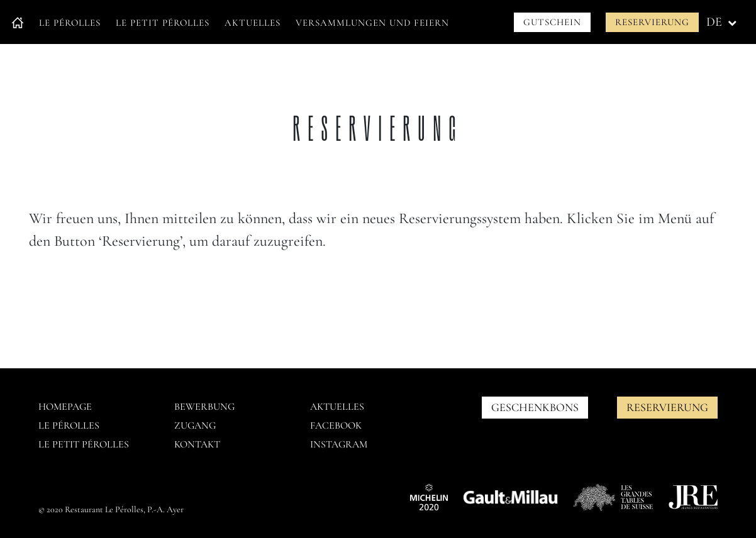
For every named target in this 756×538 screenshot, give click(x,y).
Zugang (195, 425)
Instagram (339, 444)
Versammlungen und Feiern (372, 23)
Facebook (336, 425)
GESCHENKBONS (535, 407)
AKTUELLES (337, 407)
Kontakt (197, 444)
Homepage (65, 407)
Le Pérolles (70, 23)
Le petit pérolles (84, 444)
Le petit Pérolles (163, 23)
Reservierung (652, 22)
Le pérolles (69, 425)
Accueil (18, 23)
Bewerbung (204, 407)
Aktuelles (253, 23)
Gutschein (552, 22)
